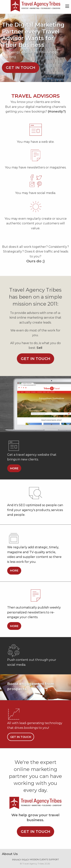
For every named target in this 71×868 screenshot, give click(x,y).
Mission (34, 860)
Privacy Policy (21, 860)
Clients (44, 860)
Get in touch (21, 68)
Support (54, 860)
